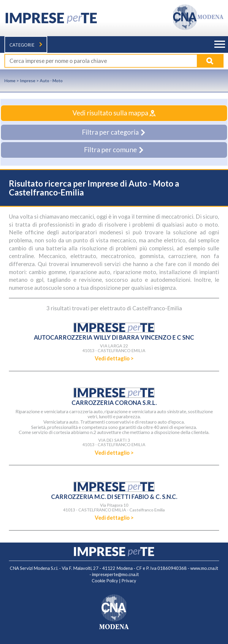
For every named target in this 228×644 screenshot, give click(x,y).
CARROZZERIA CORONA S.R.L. (114, 403)
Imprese (28, 81)
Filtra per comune (114, 150)
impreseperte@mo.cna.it (115, 574)
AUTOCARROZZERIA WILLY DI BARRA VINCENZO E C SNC (114, 337)
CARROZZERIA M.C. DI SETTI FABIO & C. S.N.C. (114, 497)
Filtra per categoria (114, 132)
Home (10, 81)
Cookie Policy (105, 581)
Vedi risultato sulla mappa (114, 113)
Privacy (129, 581)
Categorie (26, 45)
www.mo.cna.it (204, 568)
